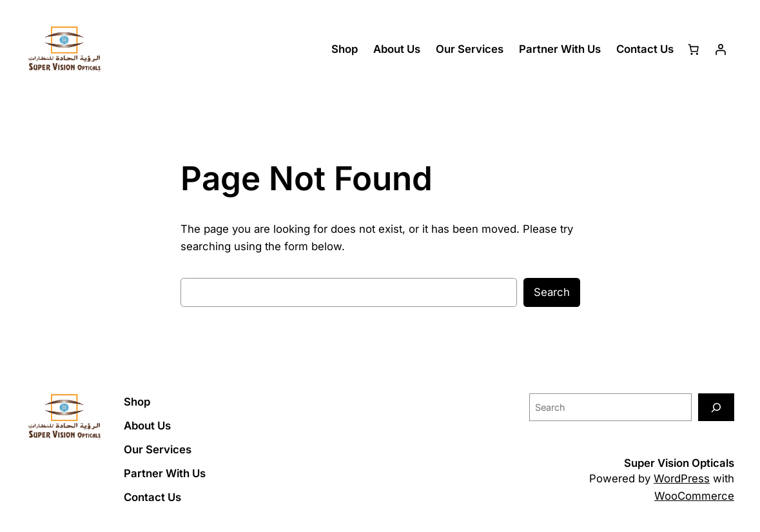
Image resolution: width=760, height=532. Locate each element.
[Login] (721, 50)
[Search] (716, 407)
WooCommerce (694, 496)
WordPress (682, 478)
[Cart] (694, 50)
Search (552, 292)
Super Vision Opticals (679, 463)
